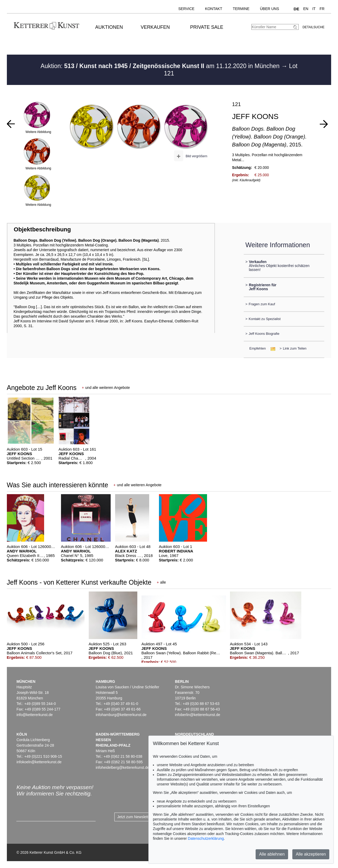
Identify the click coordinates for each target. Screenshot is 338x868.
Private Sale (207, 27)
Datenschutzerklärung (206, 838)
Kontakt (213, 9)
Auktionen (109, 27)
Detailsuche (314, 27)
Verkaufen (155, 27)
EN (306, 9)
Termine (241, 9)
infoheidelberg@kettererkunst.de (122, 767)
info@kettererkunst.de (34, 715)
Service (186, 9)
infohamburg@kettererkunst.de (121, 715)
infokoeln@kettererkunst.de (39, 762)
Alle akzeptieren (311, 854)
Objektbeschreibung (42, 229)
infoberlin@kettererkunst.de (197, 715)
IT (314, 9)
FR (322, 9)
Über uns (269, 9)
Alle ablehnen (272, 854)
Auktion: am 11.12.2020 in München (161, 66)
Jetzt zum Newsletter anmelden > (145, 817)
